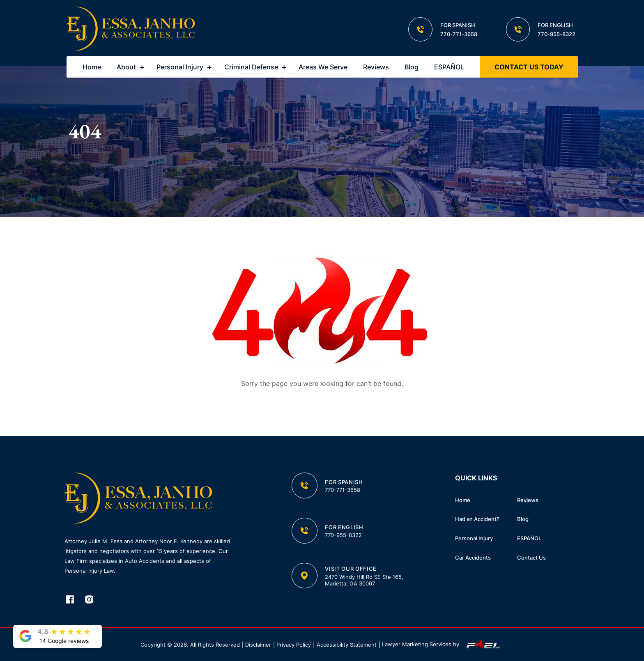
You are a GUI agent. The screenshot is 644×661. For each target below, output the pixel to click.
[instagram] (93, 600)
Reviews (376, 67)
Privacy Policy (294, 645)
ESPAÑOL (449, 67)
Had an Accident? (477, 519)
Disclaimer (258, 645)
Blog (412, 67)
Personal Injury (180, 67)
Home (92, 67)
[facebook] (74, 600)
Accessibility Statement (347, 645)
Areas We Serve (323, 67)
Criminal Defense (251, 67)
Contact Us (531, 558)
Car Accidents (473, 558)
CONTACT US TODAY (529, 67)
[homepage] (131, 30)
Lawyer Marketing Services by (443, 645)
